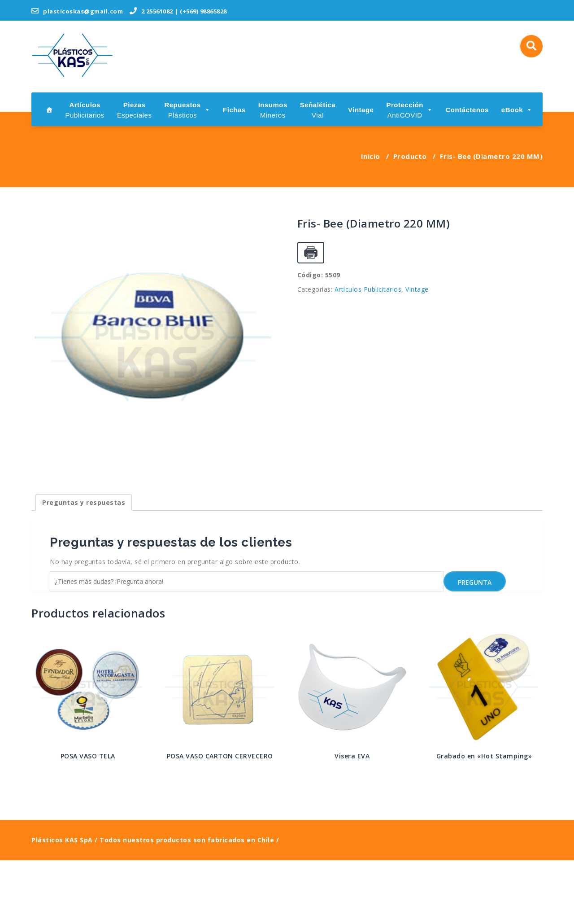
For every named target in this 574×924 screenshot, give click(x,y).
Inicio (371, 156)
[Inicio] (49, 109)
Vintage (361, 110)
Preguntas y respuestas (84, 566)
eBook (517, 110)
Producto (410, 156)
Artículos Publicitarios (368, 289)
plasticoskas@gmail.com (77, 11)
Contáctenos (467, 110)
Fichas (234, 110)
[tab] (84, 566)
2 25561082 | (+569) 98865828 (178, 11)
